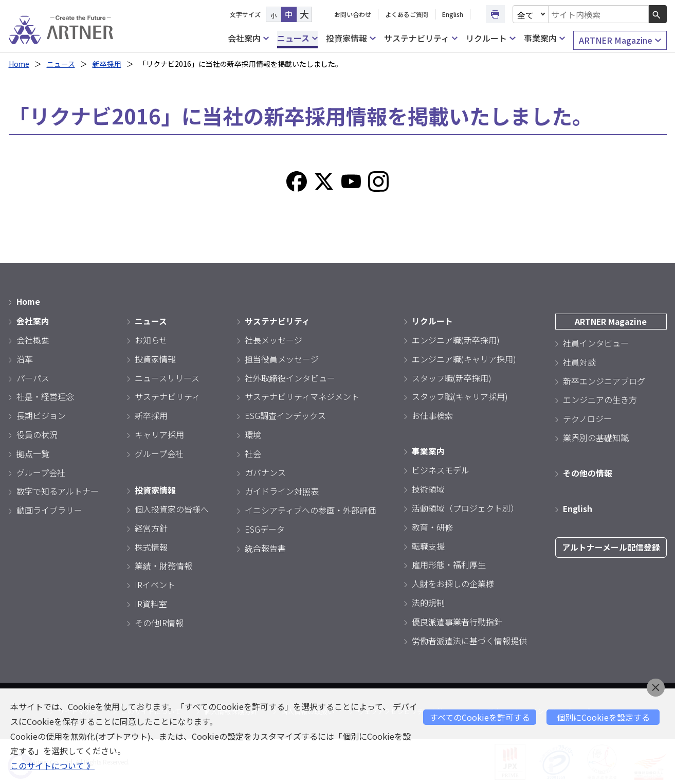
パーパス (33, 377)
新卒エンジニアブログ (604, 380)
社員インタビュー (596, 342)
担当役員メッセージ (282, 358)
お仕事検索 (432, 414)
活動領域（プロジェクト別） (465, 507)
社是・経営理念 (45, 396)
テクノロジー (587, 417)
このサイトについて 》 (52, 766)
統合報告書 (265, 547)
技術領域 (428, 488)
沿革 (25, 358)
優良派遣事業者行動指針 (457, 620)
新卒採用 (107, 64)
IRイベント (155, 584)
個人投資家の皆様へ (172, 508)
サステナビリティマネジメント (302, 396)
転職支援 (428, 544)
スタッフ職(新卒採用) (452, 377)
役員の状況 (37, 433)
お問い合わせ (353, 14)
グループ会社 (41, 471)
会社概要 (33, 339)
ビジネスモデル (441, 469)
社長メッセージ (273, 339)
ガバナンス (265, 471)
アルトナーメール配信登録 (611, 546)
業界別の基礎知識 (596, 436)
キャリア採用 (159, 433)
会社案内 (248, 38)
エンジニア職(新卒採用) (456, 339)
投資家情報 (351, 38)
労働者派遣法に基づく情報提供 (469, 639)
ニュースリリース (167, 377)
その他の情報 (588, 472)
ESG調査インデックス (285, 414)
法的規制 (428, 601)
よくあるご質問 (407, 14)
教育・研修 (432, 525)
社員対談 (579, 361)
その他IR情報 (159, 621)
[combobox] (598, 14)
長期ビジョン (41, 414)
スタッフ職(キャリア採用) (460, 396)
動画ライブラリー (49, 509)
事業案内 (544, 38)
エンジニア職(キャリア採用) (464, 358)
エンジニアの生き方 (600, 399)
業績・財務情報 (163, 564)
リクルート (490, 38)
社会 (253, 452)
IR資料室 (151, 603)
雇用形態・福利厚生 (449, 563)
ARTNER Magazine (620, 40)
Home (19, 64)
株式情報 (151, 545)
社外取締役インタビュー (290, 377)
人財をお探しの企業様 (453, 582)
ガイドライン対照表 (282, 490)
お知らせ (151, 339)
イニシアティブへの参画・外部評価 (310, 509)
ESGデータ (265, 528)
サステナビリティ (421, 38)
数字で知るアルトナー (58, 490)
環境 (253, 433)
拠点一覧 (33, 452)
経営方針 (151, 526)
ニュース (297, 38)
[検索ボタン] (658, 14)
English (453, 14)
